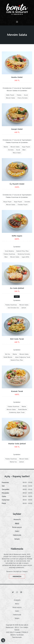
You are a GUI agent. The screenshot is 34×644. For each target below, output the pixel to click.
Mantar (6, 147)
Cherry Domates (23, 98)
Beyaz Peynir (7, 202)
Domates (11, 150)
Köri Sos (8, 354)
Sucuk (26, 95)
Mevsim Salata (10, 98)
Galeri (17, 531)
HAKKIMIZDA (17, 576)
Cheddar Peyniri (23, 205)
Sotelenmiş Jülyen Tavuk (17, 412)
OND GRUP (10, 632)
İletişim (17, 539)
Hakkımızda (17, 535)
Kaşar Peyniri (26, 147)
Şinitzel (24, 308)
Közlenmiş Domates (24, 254)
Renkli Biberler (8, 357)
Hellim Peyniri (10, 95)
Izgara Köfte (25, 257)
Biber (24, 150)
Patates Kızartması (9, 254)
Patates (19, 95)
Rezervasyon (17, 527)
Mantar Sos (13, 462)
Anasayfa (17, 519)
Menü (17, 523)
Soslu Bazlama (9, 251)
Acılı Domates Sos (13, 308)
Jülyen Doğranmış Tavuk (22, 357)
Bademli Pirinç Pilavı (22, 251)
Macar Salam (17, 153)
